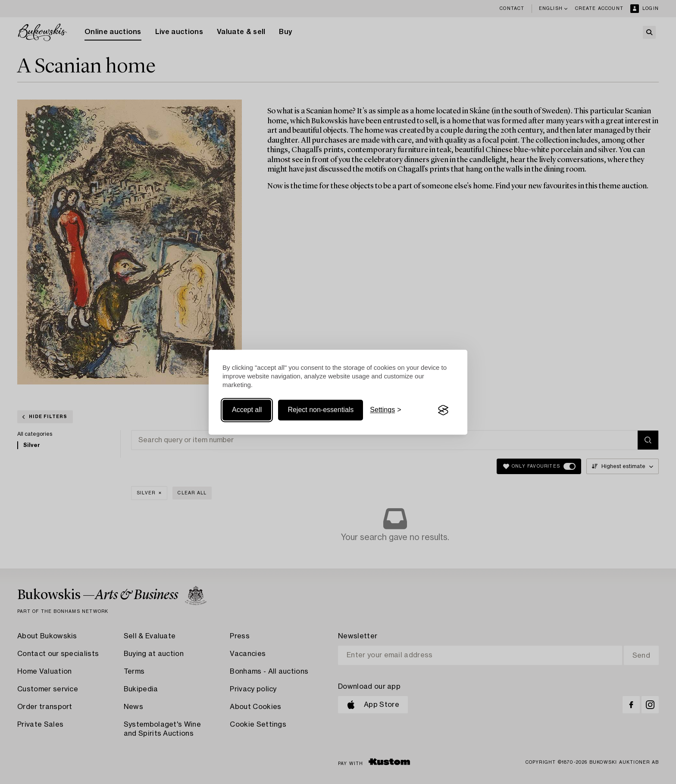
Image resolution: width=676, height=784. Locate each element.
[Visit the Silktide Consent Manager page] (443, 410)
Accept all (247, 410)
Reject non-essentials (321, 410)
